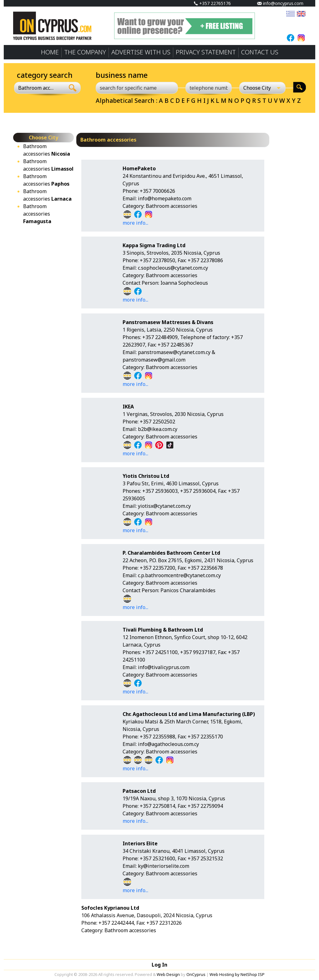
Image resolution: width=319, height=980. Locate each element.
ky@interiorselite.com (164, 866)
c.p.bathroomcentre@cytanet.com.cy (179, 575)
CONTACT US (260, 52)
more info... (135, 223)
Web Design (168, 974)
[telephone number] (209, 88)
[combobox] (40, 88)
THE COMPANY (85, 52)
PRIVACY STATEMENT (206, 52)
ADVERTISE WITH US (141, 52)
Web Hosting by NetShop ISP (237, 974)
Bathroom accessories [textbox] (36, 88)
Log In (159, 965)
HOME (50, 52)
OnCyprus (196, 974)
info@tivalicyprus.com (164, 667)
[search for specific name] (137, 88)
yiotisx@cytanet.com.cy (164, 506)
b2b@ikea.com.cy (158, 429)
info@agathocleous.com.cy (168, 744)
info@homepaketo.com (165, 198)
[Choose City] (262, 88)
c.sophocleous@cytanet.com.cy (173, 268)
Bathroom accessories (37, 214)
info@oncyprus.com (280, 3)
